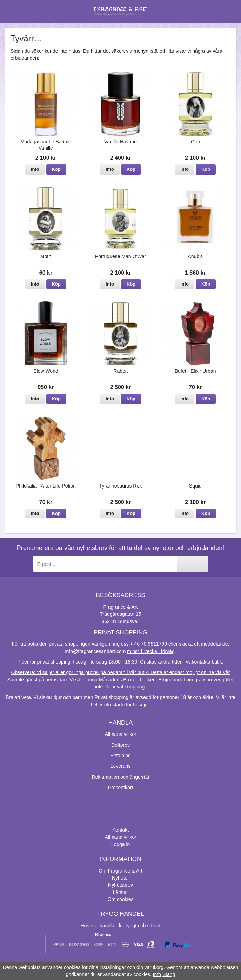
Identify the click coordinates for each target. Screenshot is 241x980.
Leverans (121, 766)
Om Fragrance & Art (120, 871)
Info (35, 169)
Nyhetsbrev (121, 885)
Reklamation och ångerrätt (120, 777)
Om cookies (121, 899)
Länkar (121, 892)
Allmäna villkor (120, 734)
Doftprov (121, 745)
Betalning (120, 756)
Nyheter (121, 878)
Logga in (121, 844)
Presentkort (121, 788)
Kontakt (121, 830)
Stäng (169, 974)
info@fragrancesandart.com (95, 651)
